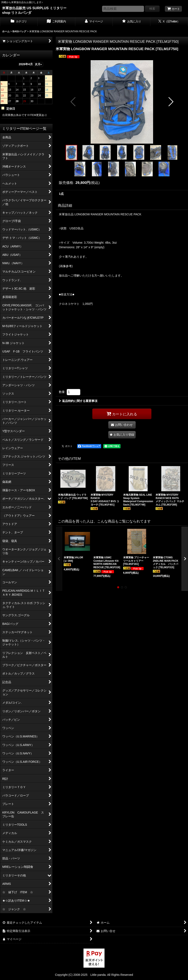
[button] (73, 102)
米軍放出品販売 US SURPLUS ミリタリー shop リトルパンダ (34, 10)
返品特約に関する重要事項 (78, 401)
